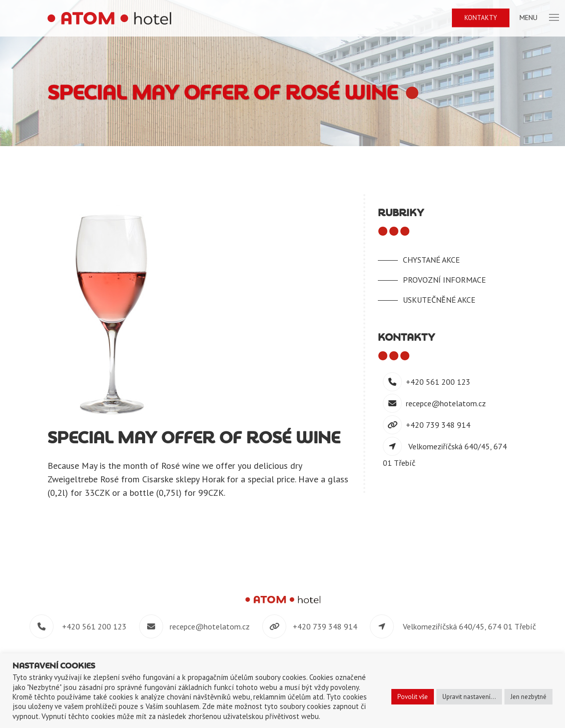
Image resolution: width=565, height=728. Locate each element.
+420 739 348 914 (438, 425)
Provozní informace (444, 280)
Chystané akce (431, 260)
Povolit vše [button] (413, 697)
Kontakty (481, 18)
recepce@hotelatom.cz (446, 403)
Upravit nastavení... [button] (469, 697)
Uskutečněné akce (439, 300)
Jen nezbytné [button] (528, 697)
